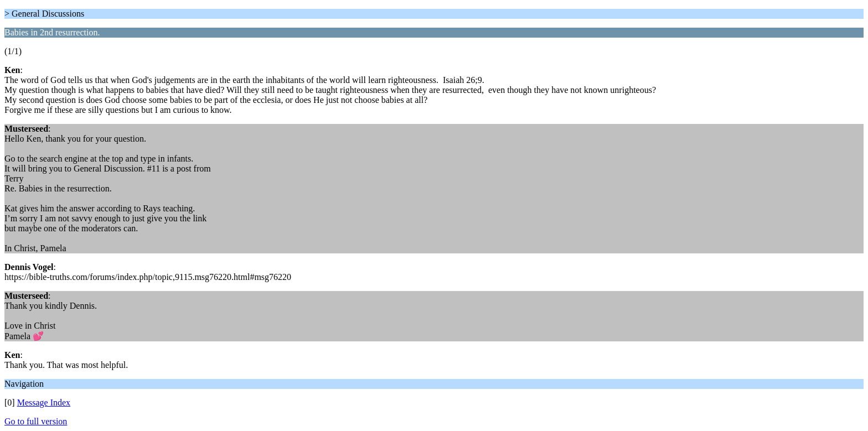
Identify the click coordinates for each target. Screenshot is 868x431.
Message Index (44, 403)
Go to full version (36, 421)
